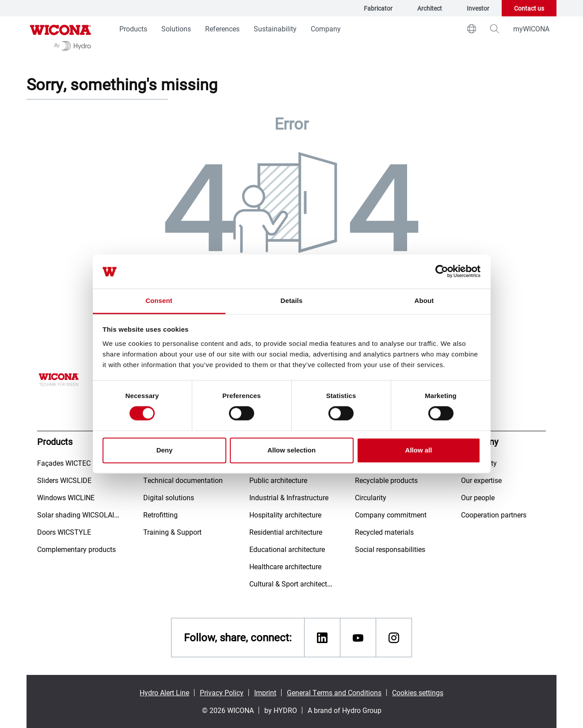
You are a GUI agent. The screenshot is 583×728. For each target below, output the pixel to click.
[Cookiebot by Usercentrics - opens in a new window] (442, 272)
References (222, 29)
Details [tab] (292, 301)
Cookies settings (418, 692)
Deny (165, 450)
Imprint (265, 692)
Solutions (176, 29)
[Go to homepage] (61, 37)
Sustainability (275, 29)
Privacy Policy (222, 692)
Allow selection (291, 450)
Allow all (419, 450)
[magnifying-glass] (495, 29)
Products (133, 29)
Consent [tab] (159, 301)
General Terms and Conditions (334, 692)
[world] (472, 29)
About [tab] (424, 301)
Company (326, 29)
